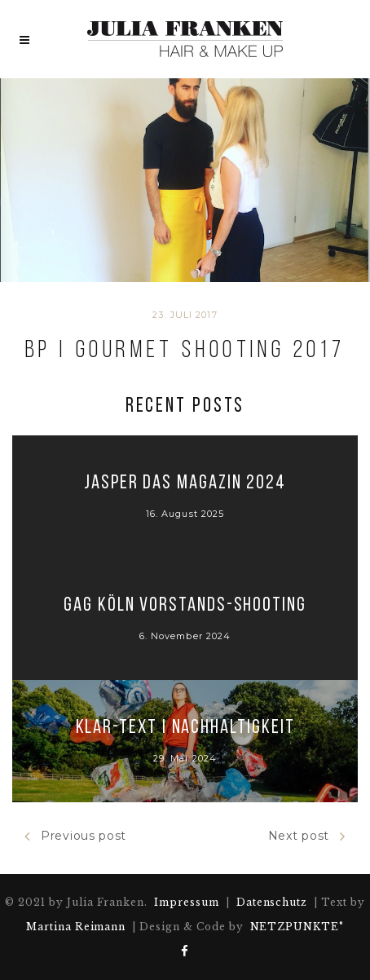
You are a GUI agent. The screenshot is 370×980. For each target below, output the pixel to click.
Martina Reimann (76, 927)
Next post (307, 836)
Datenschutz (272, 902)
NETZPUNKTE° (297, 927)
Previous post (75, 836)
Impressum (187, 902)
